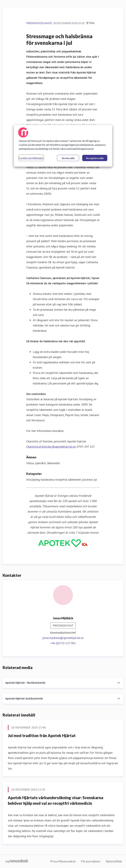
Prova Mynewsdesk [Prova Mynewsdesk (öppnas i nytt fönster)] (63, 861)
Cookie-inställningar (31, 158)
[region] (63, 146)
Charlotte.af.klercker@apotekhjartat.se (51, 447)
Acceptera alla (95, 158)
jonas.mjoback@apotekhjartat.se (63, 638)
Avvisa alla (68, 158)
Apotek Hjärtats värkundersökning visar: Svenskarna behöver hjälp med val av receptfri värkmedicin (56, 800)
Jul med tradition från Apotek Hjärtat (42, 735)
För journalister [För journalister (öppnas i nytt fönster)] (91, 861)
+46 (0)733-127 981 (63, 643)
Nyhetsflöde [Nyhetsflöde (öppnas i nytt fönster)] (114, 861)
